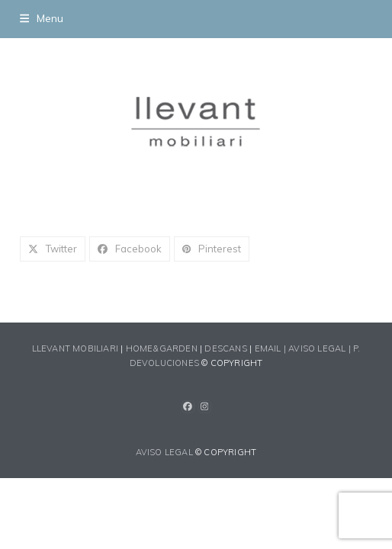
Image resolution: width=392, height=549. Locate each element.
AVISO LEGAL (164, 452)
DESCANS (225, 348)
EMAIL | (272, 348)
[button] (42, 18)
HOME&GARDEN (162, 348)
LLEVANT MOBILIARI (77, 348)
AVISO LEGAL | (321, 348)
